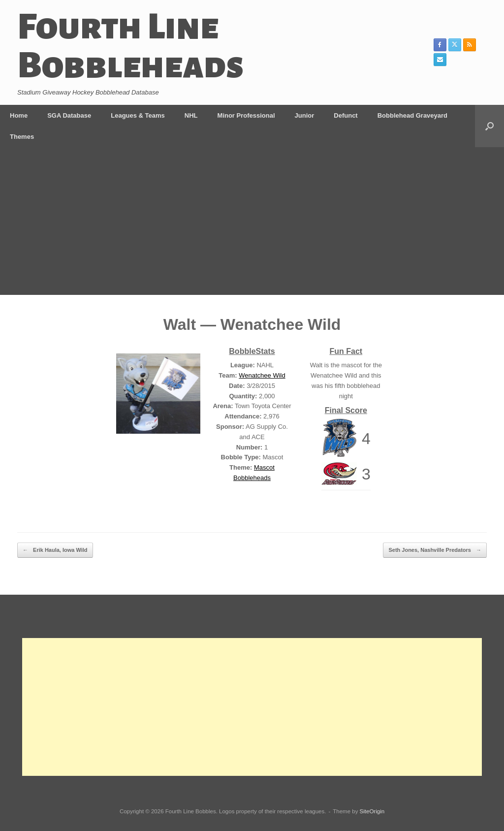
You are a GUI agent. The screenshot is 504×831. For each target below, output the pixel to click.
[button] (489, 126)
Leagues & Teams (138, 115)
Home (19, 115)
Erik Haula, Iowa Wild (55, 550)
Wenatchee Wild (262, 375)
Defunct (346, 115)
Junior (305, 115)
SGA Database (69, 115)
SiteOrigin (372, 811)
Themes (22, 137)
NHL (191, 115)
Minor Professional (246, 115)
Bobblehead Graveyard (412, 115)
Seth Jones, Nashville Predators (435, 550)
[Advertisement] (252, 221)
